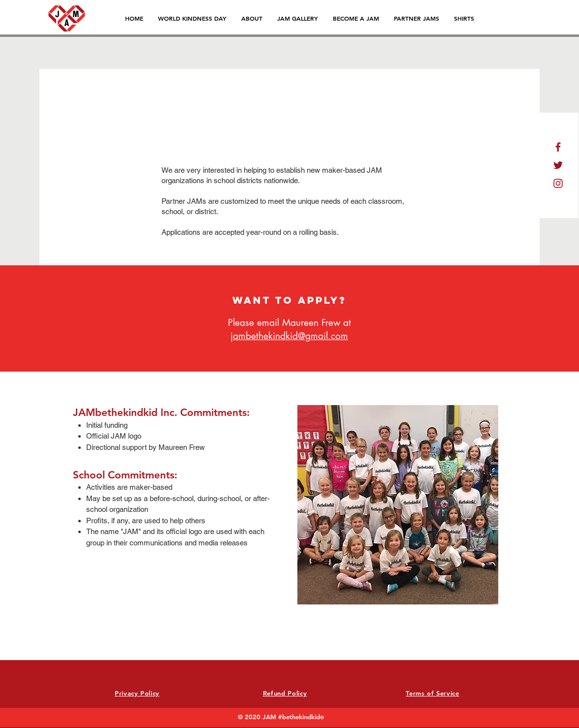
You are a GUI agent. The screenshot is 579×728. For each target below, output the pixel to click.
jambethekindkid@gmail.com (289, 336)
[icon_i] (558, 183)
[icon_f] (558, 147)
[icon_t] (558, 165)
